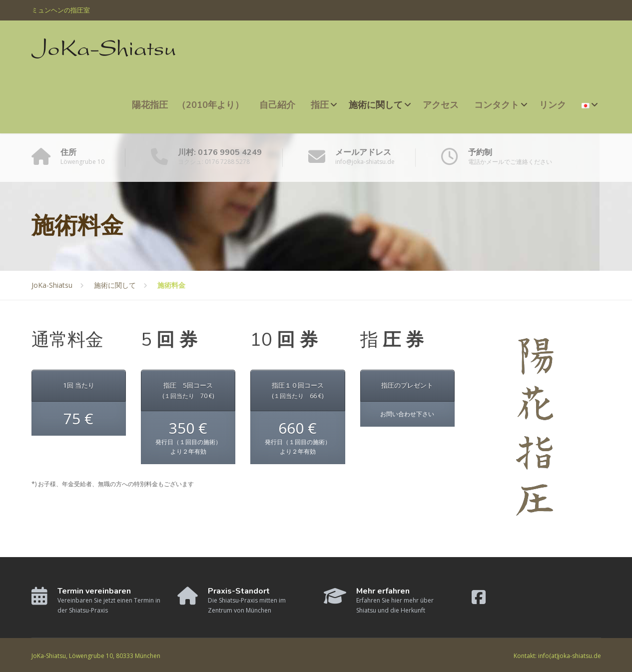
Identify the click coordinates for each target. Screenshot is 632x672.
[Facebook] (479, 601)
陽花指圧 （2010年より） (188, 105)
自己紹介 (277, 105)
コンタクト (497, 105)
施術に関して (376, 105)
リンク (553, 105)
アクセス (441, 105)
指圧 (320, 105)
